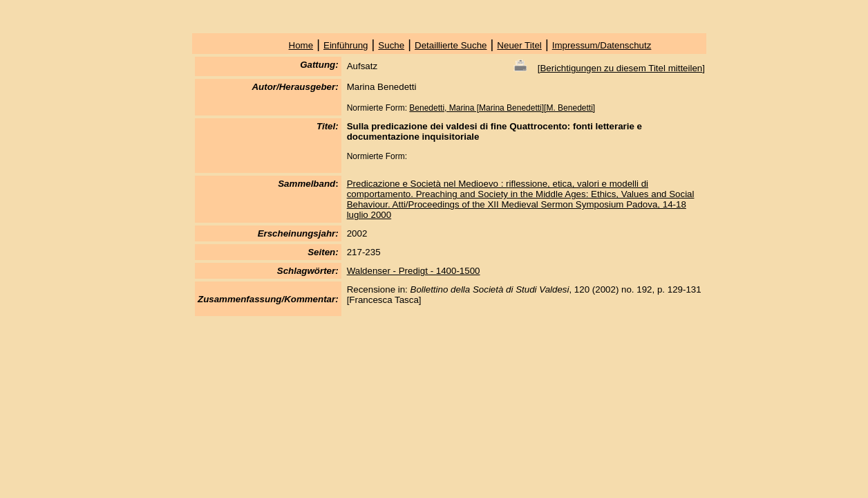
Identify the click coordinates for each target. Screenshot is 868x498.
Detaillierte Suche (451, 45)
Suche (391, 45)
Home (301, 45)
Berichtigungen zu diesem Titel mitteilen (621, 68)
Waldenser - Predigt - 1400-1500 (414, 271)
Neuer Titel (519, 45)
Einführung (346, 45)
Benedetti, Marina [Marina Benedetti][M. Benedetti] (502, 108)
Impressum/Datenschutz (602, 45)
